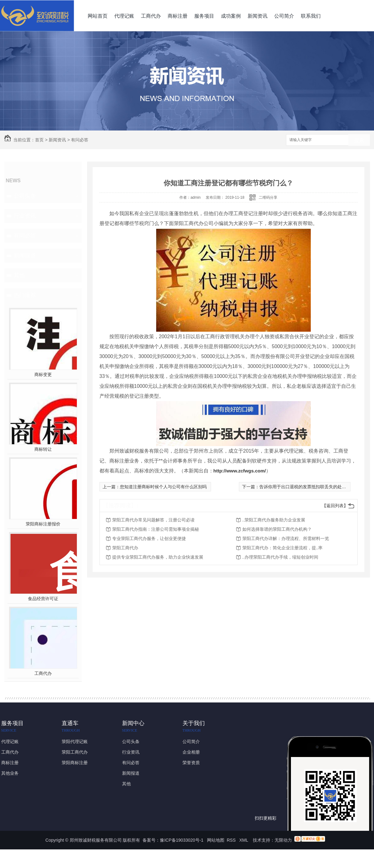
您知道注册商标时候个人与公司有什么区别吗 (163, 487)
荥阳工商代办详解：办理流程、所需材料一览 (286, 538)
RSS (232, 840)
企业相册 (191, 752)
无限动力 (283, 840)
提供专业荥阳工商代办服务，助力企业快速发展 (158, 557)
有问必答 (80, 140)
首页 (39, 140)
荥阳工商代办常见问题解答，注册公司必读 (153, 520)
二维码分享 (268, 197)
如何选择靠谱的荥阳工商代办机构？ (277, 529)
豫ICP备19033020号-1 (182, 840)
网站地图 (216, 840)
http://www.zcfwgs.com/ (240, 471)
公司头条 (25, 196)
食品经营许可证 (43, 599)
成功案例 (231, 16)
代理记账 (124, 16)
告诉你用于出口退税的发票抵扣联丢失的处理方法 (307, 487)
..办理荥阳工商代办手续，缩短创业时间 (280, 557)
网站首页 (98, 16)
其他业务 (10, 773)
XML (244, 840)
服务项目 (204, 16)
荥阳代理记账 (75, 742)
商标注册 (178, 16)
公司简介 (284, 16)
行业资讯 (25, 216)
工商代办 (151, 16)
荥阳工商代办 (125, 548)
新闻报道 (25, 255)
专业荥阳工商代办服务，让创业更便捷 (149, 538)
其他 (19, 275)
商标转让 (43, 449)
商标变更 (43, 374)
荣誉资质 (191, 763)
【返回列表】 (335, 506)
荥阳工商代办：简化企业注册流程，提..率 (283, 548)
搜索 (359, 140)
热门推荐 (25, 295)
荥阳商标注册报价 (43, 524)
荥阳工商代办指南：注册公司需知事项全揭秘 (156, 529)
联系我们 (311, 16)
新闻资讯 (257, 16)
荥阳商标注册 (75, 763)
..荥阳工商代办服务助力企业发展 (274, 520)
